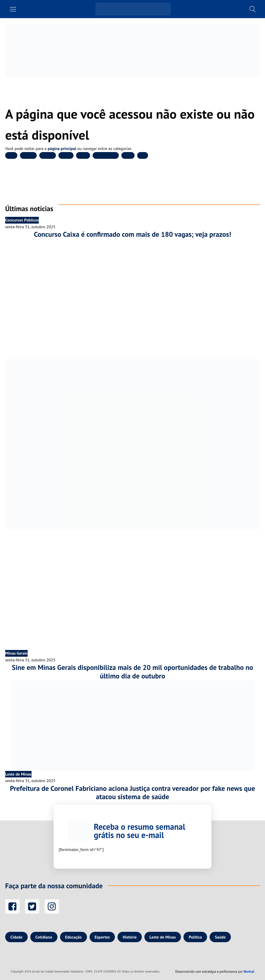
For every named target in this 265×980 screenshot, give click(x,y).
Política (128, 155)
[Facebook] (12, 906)
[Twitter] (32, 906)
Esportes (66, 155)
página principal (62, 148)
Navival (249, 972)
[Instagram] (52, 906)
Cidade (11, 155)
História (83, 155)
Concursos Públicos (22, 220)
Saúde (143, 155)
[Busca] (253, 9)
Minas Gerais (16, 653)
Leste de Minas (106, 155)
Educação (48, 155)
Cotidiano (28, 155)
